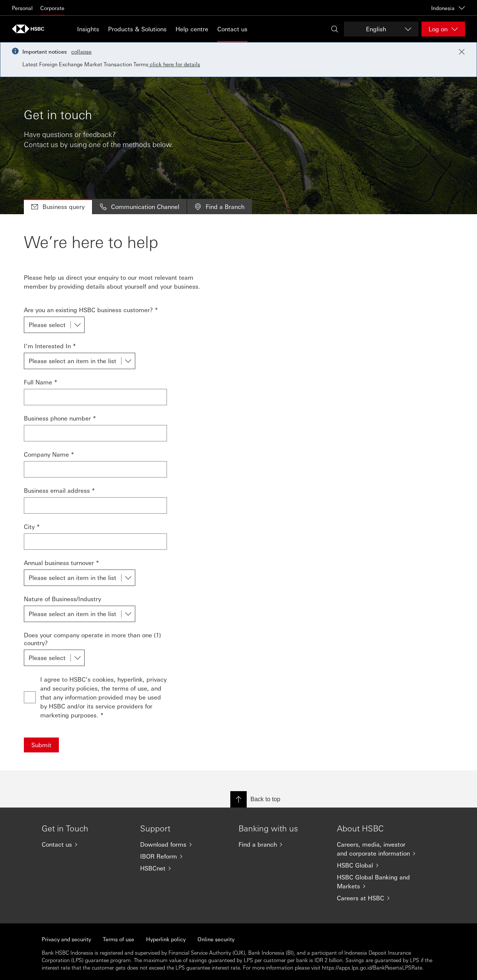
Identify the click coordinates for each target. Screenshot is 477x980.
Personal (22, 8)
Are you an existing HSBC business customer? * (91, 310)
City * (32, 527)
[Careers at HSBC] (380, 898)
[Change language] (381, 29)
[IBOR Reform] (183, 856)
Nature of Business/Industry (62, 599)
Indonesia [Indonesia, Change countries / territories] (448, 8)
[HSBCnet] (183, 868)
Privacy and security (66, 939)
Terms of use (119, 939)
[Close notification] (462, 52)
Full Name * (41, 382)
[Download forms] (183, 844)
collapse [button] (81, 51)
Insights (88, 29)
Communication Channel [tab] (140, 207)
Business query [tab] (58, 207)
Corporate (52, 8)
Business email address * (59, 490)
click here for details (174, 64)
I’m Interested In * (50, 346)
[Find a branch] (282, 844)
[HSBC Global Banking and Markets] (380, 882)
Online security (216, 939)
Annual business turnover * (61, 563)
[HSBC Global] (380, 865)
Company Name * (49, 454)
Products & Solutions (137, 29)
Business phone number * (60, 418)
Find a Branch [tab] (219, 207)
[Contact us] (85, 844)
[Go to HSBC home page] (31, 29)
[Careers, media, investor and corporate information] (380, 849)
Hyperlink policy (166, 939)
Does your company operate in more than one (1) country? (92, 639)
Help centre (192, 29)
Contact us (232, 29)
